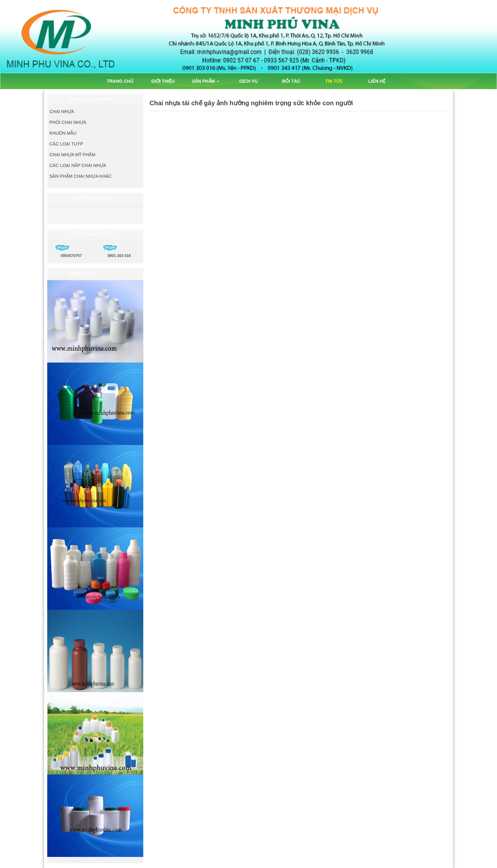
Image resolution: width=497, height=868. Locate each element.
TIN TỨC (334, 81)
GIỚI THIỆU (163, 81)
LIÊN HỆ (377, 81)
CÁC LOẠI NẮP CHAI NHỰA (78, 165)
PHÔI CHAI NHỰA (68, 122)
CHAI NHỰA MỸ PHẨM (72, 155)
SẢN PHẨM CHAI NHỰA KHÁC (81, 176)
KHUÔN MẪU (63, 133)
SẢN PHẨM (206, 81)
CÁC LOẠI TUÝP (66, 144)
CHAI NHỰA (62, 112)
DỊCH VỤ (249, 81)
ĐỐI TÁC (291, 81)
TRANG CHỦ (120, 81)
